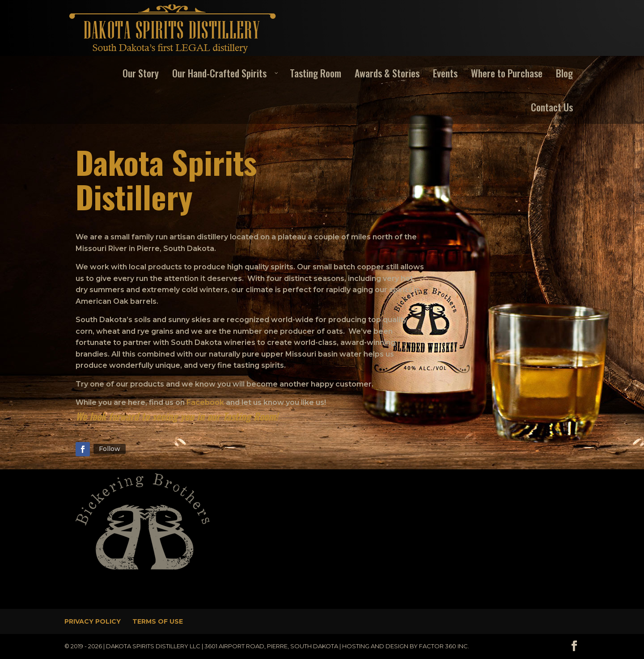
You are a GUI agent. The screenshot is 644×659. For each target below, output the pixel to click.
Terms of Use (158, 621)
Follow (110, 449)
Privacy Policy (93, 621)
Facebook (205, 402)
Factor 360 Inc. (444, 646)
